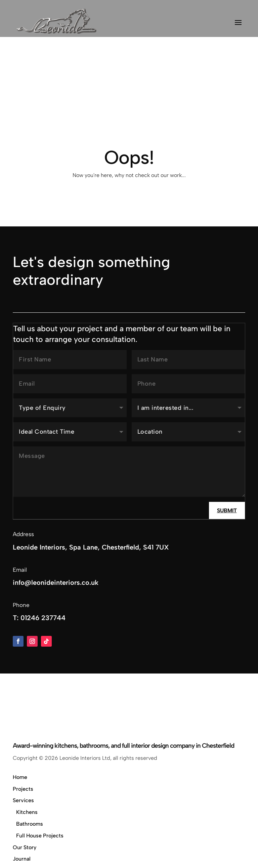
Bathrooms (30, 784)
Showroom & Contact (39, 830)
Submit (227, 470)
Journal (22, 818)
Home (20, 737)
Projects (23, 749)
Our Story (25, 807)
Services (23, 760)
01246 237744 (43, 577)
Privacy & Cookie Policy (42, 842)
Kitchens (27, 772)
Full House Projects (40, 795)
